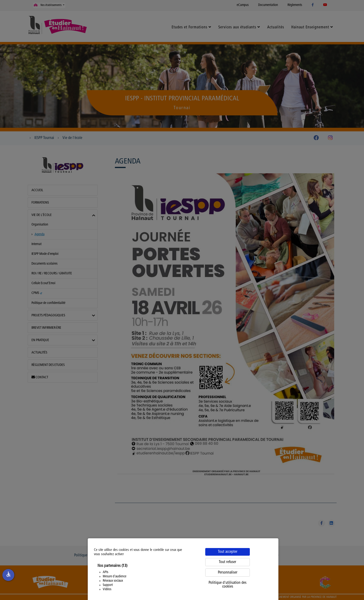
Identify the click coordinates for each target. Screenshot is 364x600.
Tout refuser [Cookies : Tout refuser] (228, 562)
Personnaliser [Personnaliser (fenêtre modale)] (228, 573)
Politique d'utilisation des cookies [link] (228, 585)
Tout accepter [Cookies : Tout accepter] (228, 552)
